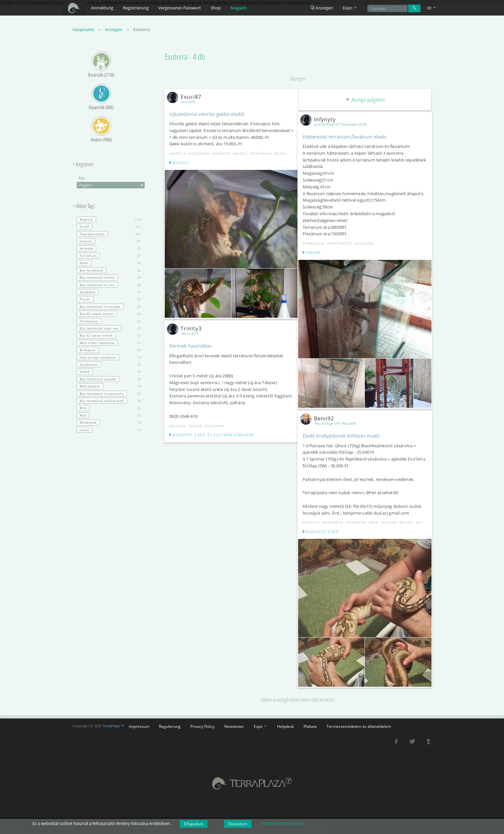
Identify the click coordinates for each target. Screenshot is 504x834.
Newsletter (234, 720)
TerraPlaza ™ (113, 720)
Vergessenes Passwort (180, 8)
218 (109, 220)
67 (109, 257)
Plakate (310, 720)
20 (109, 351)
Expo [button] (350, 8)
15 (109, 416)
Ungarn (112, 186)
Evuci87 (187, 97)
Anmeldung (102, 8)
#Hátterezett (341, 245)
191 (109, 228)
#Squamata (201, 155)
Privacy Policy (202, 720)
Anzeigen (322, 8)
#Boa (375, 520)
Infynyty (320, 120)
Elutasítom (238, 824)
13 (109, 423)
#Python (390, 520)
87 (109, 242)
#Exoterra (216, 430)
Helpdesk (286, 720)
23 (109, 307)
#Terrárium (262, 155)
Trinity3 (187, 326)
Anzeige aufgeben (365, 100)
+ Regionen (83, 165)
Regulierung (170, 720)
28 (109, 285)
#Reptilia (179, 155)
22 (109, 322)
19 (109, 358)
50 (109, 264)
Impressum (139, 720)
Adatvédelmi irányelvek (283, 823)
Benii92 (320, 416)
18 (109, 365)
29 (109, 278)
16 (109, 394)
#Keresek (179, 430)
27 (109, 293)
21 (109, 343)
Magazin (239, 8)
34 (109, 271)
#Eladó (282, 155)
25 (109, 300)
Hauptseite (87, 30)
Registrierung (136, 8)
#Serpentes (357, 520)
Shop (216, 8)
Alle (82, 179)
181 (109, 235)
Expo (261, 720)
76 (109, 249)
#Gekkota (223, 155)
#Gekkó (241, 155)
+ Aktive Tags (84, 207)
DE (432, 8)
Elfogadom (194, 824)
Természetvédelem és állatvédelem (359, 720)
